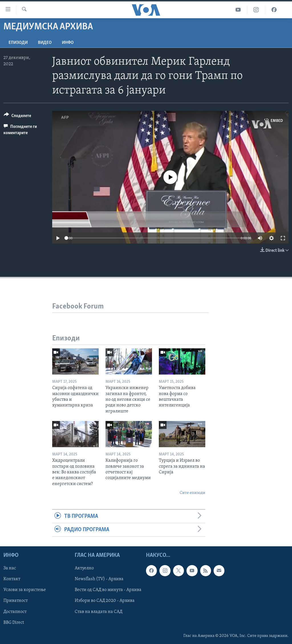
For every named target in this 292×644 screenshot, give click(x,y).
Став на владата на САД (99, 612)
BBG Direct (14, 623)
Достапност (15, 612)
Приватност (16, 601)
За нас (10, 569)
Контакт (12, 579)
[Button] (17, 117)
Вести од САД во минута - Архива (108, 590)
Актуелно (84, 569)
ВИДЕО (45, 43)
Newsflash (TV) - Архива (99, 579)
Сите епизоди (192, 493)
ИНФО (68, 43)
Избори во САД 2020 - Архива (105, 601)
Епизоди (18, 43)
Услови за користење (25, 590)
